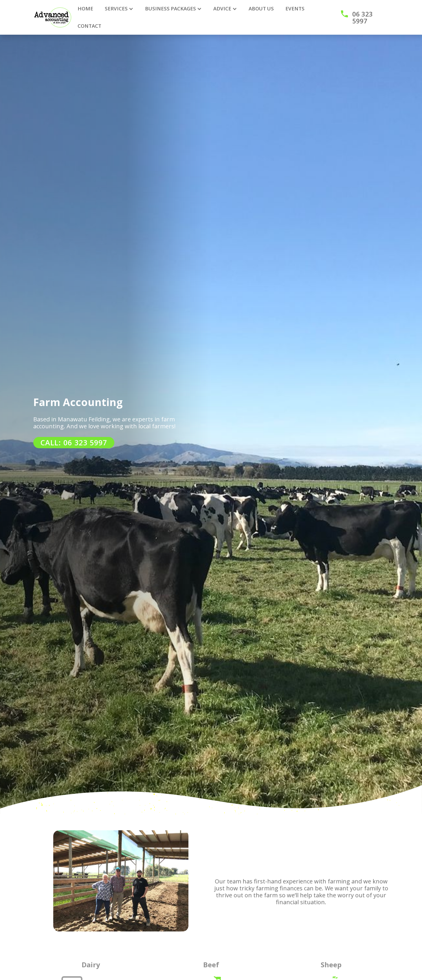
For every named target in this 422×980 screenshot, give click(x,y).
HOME (85, 9)
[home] (53, 17)
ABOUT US (261, 9)
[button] (119, 9)
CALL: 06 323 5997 (74, 442)
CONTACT (89, 26)
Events (295, 9)
